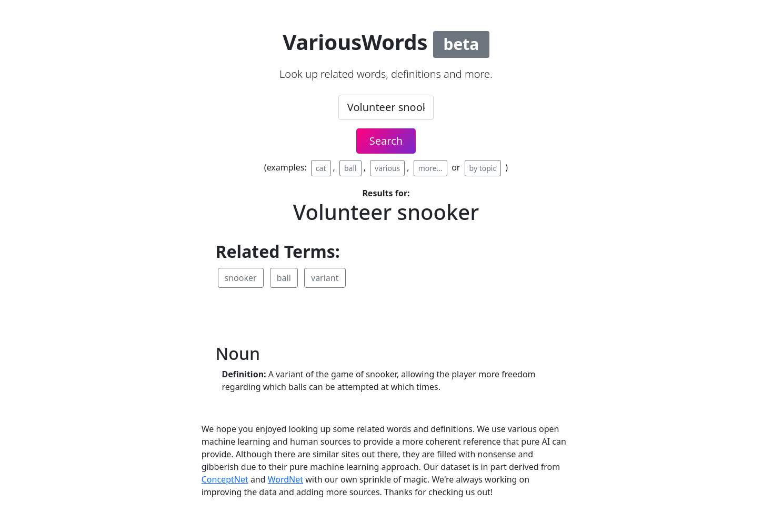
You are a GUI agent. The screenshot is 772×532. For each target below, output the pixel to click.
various (387, 168)
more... (430, 168)
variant (325, 278)
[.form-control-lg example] (386, 107)
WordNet (285, 479)
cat (321, 168)
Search (386, 141)
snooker (241, 278)
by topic (483, 168)
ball (350, 168)
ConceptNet (225, 479)
